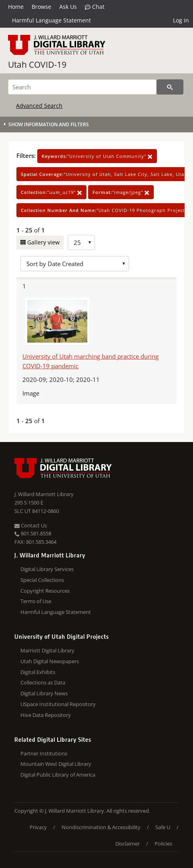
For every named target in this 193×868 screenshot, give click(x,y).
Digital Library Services (47, 569)
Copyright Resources (45, 591)
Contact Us (31, 525)
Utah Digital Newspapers (50, 661)
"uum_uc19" (51, 192)
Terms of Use (36, 601)
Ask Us (68, 7)
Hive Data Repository (46, 715)
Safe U (163, 827)
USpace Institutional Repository (58, 704)
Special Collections (42, 580)
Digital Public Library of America (58, 775)
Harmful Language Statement (51, 20)
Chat (95, 7)
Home (16, 7)
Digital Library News (44, 693)
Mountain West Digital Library (56, 764)
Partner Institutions (44, 753)
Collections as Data (43, 682)
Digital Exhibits (38, 672)
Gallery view (43, 242)
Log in (181, 20)
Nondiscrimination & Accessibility (101, 827)
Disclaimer (128, 844)
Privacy (38, 827)
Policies (163, 844)
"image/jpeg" (121, 192)
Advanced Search (39, 106)
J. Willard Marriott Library (44, 494)
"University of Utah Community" (97, 156)
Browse (41, 7)
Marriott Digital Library (47, 650)
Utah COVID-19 (37, 65)
